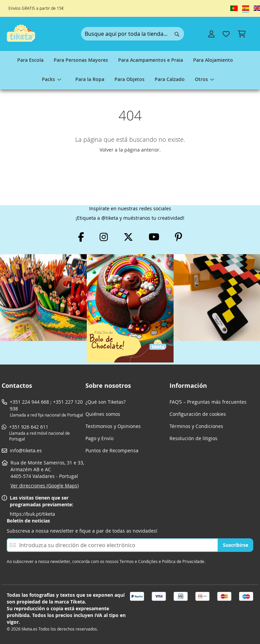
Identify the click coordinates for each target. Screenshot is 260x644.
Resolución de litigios (193, 438)
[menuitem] (30, 61)
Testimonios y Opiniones (113, 426)
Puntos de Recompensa (112, 450)
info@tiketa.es (26, 450)
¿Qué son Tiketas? (106, 402)
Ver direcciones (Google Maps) (45, 486)
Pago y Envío (99, 438)
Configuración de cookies (198, 414)
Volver (107, 150)
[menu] (130, 70)
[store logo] (21, 33)
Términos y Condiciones (196, 426)
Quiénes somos (103, 414)
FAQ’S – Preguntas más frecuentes (208, 402)
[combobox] (133, 34)
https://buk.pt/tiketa (32, 514)
